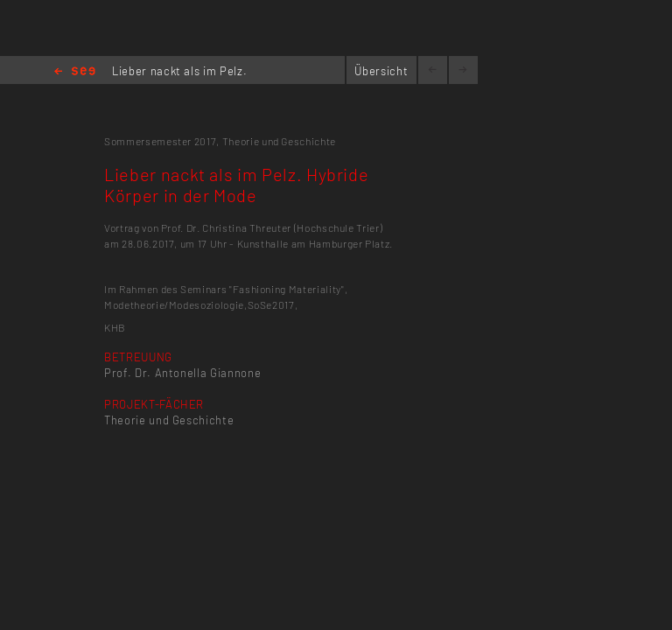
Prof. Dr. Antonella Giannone (182, 373)
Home (75, 72)
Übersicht (381, 71)
